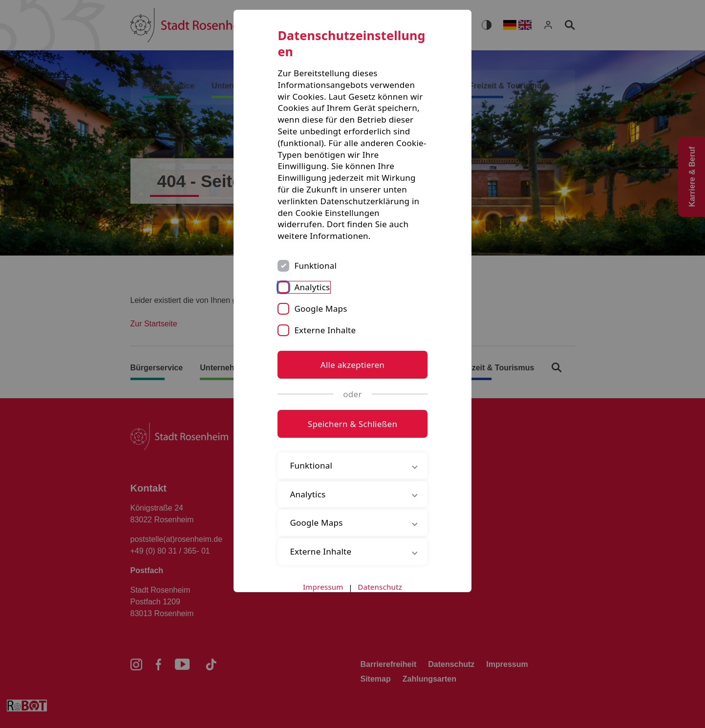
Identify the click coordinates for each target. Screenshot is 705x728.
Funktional (315, 266)
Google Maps (320, 309)
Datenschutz (380, 587)
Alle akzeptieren (352, 365)
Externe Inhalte (325, 330)
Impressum (323, 587)
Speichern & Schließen (352, 424)
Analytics (312, 287)
